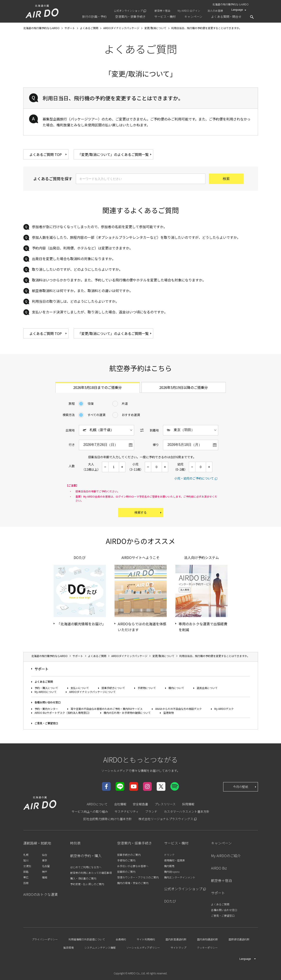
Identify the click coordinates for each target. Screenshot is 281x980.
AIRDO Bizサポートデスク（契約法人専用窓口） (63, 713)
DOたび (170, 901)
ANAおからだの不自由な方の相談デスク (178, 709)
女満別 (27, 866)
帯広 (26, 877)
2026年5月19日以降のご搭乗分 (184, 387)
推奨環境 (68, 947)
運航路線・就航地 (37, 843)
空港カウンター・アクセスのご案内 (138, 877)
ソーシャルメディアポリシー (143, 947)
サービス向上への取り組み (90, 811)
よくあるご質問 (44, 681)
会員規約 (121, 939)
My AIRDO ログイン (189, 11)
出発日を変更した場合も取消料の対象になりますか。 (74, 259)
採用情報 (188, 804)
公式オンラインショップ (128, 11)
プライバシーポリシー (45, 939)
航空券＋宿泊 (162, 11)
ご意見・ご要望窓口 (46, 723)
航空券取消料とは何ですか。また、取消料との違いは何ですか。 (82, 291)
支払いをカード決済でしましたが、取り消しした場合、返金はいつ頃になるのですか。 (100, 312)
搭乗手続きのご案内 (129, 855)
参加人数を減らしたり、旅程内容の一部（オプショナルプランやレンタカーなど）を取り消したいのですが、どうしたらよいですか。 (136, 237)
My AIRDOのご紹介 (226, 856)
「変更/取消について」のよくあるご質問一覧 (115, 154)
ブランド (151, 811)
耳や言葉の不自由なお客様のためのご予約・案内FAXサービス (107, 709)
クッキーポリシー (207, 947)
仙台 (45, 855)
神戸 (45, 872)
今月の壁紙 (245, 787)
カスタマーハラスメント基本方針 (187, 811)
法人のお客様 (215, 11)
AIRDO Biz (219, 868)
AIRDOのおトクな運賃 (41, 894)
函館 (26, 883)
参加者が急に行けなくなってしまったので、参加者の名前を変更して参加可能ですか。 (99, 227)
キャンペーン (221, 843)
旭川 (26, 860)
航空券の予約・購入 (86, 856)
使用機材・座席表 (175, 860)
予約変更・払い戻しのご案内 (87, 884)
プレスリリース (165, 804)
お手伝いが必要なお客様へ (133, 866)
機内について (176, 688)
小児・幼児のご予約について (194, 478)
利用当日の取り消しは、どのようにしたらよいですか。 (75, 301)
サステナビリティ (127, 811)
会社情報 (120, 804)
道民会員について (207, 688)
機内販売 (169, 866)
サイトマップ (178, 947)
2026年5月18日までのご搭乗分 (97, 387)
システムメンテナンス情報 (100, 947)
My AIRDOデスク (224, 709)
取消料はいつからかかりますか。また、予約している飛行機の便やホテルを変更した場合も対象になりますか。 (119, 280)
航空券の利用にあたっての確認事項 (91, 873)
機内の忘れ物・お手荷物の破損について (127, 713)
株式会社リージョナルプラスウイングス (166, 819)
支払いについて (80, 688)
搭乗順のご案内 (126, 872)
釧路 (26, 872)
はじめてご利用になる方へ (86, 867)
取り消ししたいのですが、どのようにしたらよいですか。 (77, 269)
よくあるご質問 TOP (48, 154)
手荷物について (147, 688)
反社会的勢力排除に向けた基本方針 (108, 819)
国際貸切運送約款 (239, 939)
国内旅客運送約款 (176, 939)
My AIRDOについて (46, 692)
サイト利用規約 (146, 939)
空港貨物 (168, 713)
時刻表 (75, 843)
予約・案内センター (46, 709)
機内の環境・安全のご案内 (133, 883)
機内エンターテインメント (180, 877)
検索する (148, 512)
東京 (45, 860)
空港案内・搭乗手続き (135, 843)
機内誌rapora (172, 872)
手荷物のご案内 (126, 860)
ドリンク (169, 855)
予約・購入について (46, 688)
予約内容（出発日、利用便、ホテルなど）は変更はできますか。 (82, 248)
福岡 (45, 877)
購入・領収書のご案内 (83, 878)
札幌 (26, 855)
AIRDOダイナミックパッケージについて (92, 692)
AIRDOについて (97, 804)
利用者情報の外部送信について (87, 939)
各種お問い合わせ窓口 (48, 702)
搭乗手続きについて (113, 688)
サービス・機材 (176, 843)
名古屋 (46, 866)
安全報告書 (140, 804)
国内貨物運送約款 (208, 939)
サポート (42, 669)
